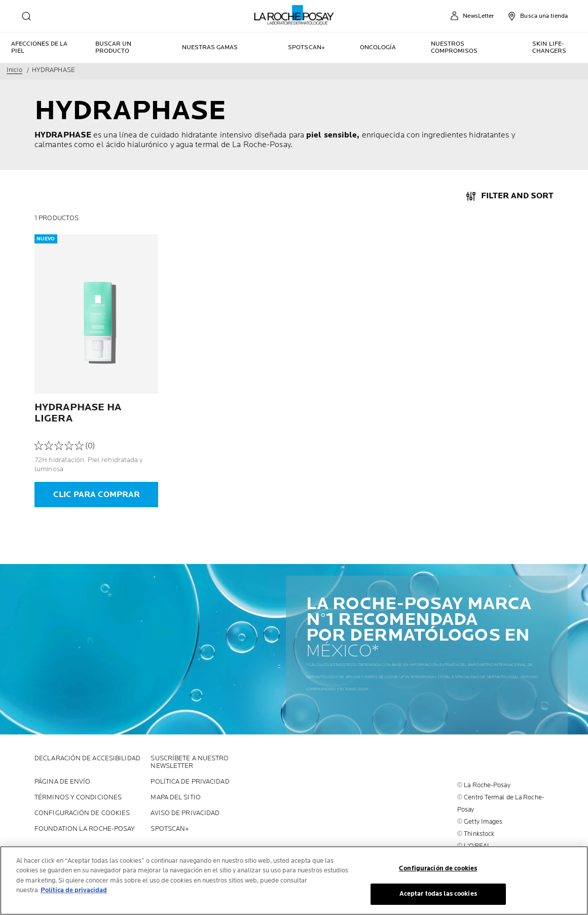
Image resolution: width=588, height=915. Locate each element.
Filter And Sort (517, 196)
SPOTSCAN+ (170, 829)
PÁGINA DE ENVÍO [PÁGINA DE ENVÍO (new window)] (63, 782)
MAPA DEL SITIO (175, 798)
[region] (294, 881)
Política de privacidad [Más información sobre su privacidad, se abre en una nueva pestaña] (74, 890)
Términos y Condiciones (78, 798)
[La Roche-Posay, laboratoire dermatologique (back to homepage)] (294, 15)
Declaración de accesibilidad (87, 759)
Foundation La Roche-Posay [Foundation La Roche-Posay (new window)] (85, 829)
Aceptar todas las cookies (438, 894)
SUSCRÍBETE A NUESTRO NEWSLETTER (190, 762)
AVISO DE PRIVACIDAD (185, 813)
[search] (26, 16)
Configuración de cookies (82, 813)
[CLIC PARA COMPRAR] (96, 495)
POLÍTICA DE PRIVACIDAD (190, 782)
